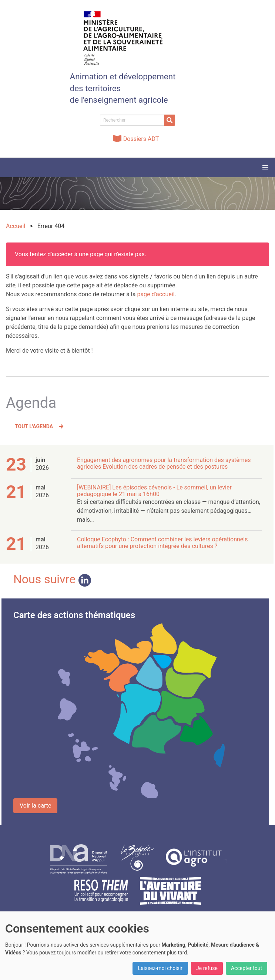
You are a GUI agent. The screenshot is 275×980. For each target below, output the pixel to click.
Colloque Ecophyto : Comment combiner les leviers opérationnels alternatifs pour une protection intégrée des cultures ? (162, 543)
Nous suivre (52, 579)
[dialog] (137, 946)
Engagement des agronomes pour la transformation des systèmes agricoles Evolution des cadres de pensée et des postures (164, 463)
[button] (265, 168)
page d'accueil (156, 294)
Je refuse (207, 968)
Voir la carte (35, 806)
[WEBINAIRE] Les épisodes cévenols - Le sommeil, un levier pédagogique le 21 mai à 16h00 (154, 491)
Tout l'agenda (34, 426)
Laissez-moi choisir (160, 968)
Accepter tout (247, 968)
